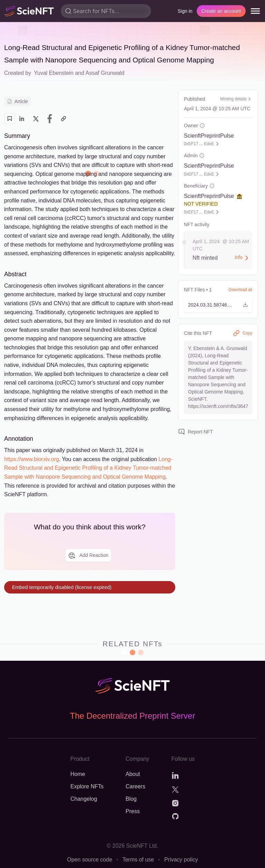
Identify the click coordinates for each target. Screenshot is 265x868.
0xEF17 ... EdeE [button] (199, 144)
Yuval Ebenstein (54, 73)
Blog (131, 799)
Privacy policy (181, 860)
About (133, 774)
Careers (135, 786)
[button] (218, 305)
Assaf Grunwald (105, 73)
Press (133, 811)
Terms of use (138, 860)
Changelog (84, 799)
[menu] (255, 11)
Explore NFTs (87, 786)
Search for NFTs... (96, 11)
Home (78, 774)
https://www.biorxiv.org (32, 459)
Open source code (90, 860)
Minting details (236, 99)
